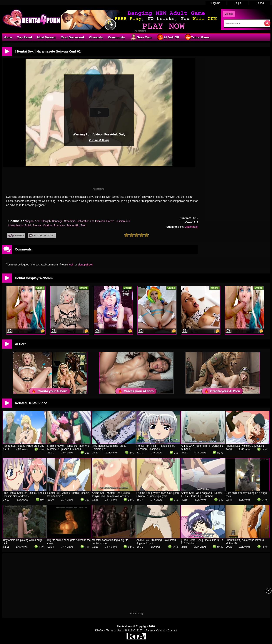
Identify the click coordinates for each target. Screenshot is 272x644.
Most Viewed (46, 37)
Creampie (70, 221)
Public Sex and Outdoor (39, 226)
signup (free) (85, 265)
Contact (172, 631)
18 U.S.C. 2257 (133, 631)
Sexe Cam (141, 37)
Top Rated (24, 37)
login (71, 265)
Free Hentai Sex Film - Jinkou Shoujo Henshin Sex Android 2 (24, 495)
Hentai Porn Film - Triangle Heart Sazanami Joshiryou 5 (156, 447)
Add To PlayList (42, 236)
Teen (83, 226)
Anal (37, 221)
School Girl (73, 226)
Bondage (57, 221)
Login (238, 3)
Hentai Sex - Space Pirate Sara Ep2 (24, 446)
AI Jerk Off (168, 37)
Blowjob (46, 221)
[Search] (243, 23)
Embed (16, 236)
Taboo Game (197, 37)
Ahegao (29, 221)
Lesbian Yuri (123, 221)
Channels (96, 37)
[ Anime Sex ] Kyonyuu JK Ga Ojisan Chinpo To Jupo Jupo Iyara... (158, 495)
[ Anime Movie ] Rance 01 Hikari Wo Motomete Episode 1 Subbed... (68, 447)
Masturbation (16, 226)
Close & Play (99, 140)
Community (116, 37)
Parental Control (155, 631)
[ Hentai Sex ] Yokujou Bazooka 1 (245, 446)
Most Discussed (72, 37)
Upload (260, 3)
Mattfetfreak (191, 227)
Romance (59, 226)
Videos (229, 14)
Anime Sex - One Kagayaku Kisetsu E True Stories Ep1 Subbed (202, 495)
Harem (110, 221)
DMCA (99, 631)
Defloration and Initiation (91, 221)
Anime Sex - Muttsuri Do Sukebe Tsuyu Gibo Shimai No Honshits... (111, 495)
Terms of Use (114, 631)
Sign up (216, 3)
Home (8, 37)
